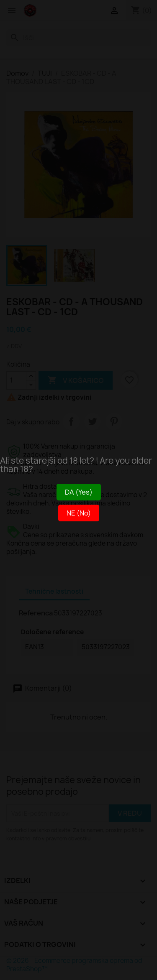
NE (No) (79, 513)
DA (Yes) (79, 492)
